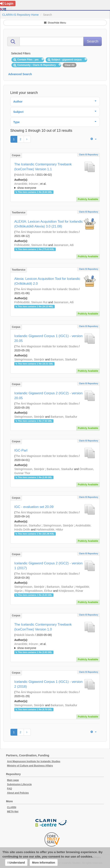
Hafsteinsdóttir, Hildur (50, 530)
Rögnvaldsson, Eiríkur (39, 591)
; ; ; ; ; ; (55, 186)
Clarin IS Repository (88, 155)
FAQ (10, 789)
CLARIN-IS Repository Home (20, 15)
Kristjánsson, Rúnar (71, 591)
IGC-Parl (21, 450)
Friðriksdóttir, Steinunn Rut (31, 245)
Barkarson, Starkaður (64, 359)
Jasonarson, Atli (64, 245)
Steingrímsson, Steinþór (29, 359)
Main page (13, 780)
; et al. (55, 186)
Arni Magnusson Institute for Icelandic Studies (34, 761)
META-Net (13, 812)
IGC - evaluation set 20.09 (34, 507)
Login (7, 4)
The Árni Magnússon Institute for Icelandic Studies (47, 232)
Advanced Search (20, 74)
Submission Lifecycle (19, 784)
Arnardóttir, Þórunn (26, 184)
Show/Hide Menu (55, 23)
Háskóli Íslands (25, 175)
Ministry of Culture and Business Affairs (30, 766)
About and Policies (18, 793)
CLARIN (12, 807)
